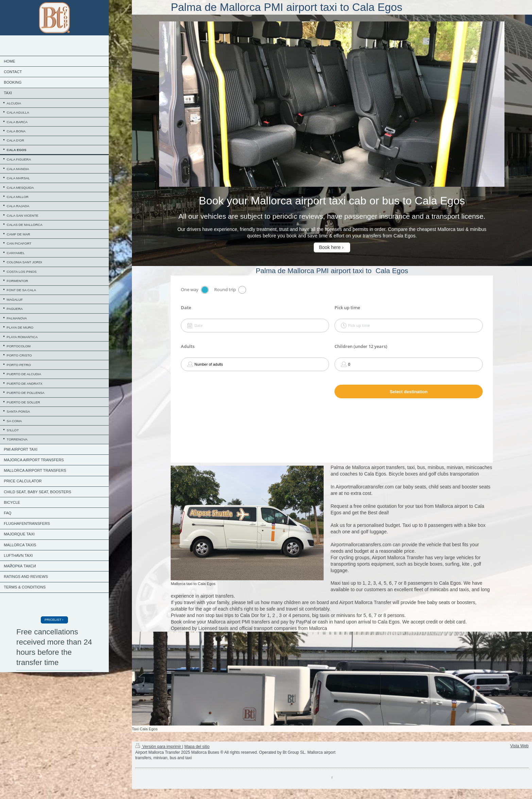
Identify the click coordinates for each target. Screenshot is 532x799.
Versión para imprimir (159, 747)
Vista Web (519, 746)
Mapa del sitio (197, 747)
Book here (330, 247)
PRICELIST (53, 620)
